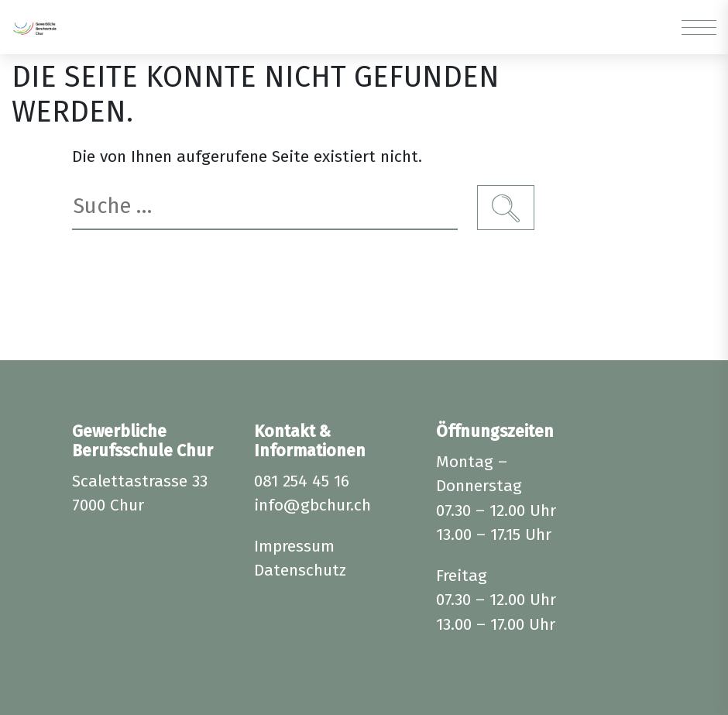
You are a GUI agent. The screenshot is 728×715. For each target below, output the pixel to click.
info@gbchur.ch (312, 505)
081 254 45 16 (302, 481)
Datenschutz (300, 570)
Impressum (294, 546)
